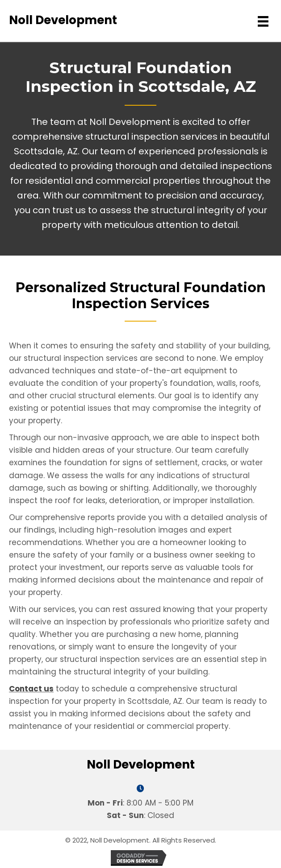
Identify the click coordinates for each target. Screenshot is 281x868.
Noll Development (63, 20)
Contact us (31, 689)
